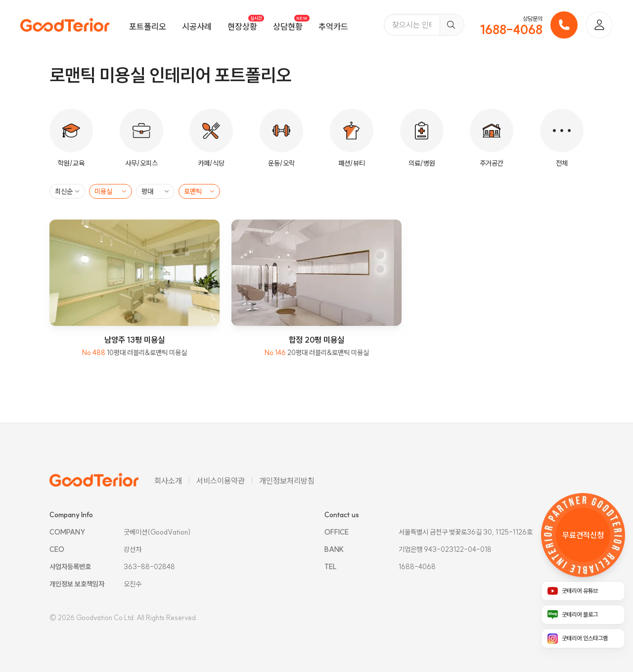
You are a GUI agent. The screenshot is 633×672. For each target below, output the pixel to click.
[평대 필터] (155, 191)
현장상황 (242, 26)
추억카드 (333, 26)
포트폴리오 (148, 26)
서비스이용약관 (221, 481)
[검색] (452, 25)
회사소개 (168, 481)
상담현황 (288, 26)
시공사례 (197, 26)
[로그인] (599, 25)
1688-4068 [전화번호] (511, 30)
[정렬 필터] (67, 191)
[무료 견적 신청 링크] (583, 535)
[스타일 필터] (199, 191)
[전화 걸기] (564, 25)
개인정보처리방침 (287, 481)
